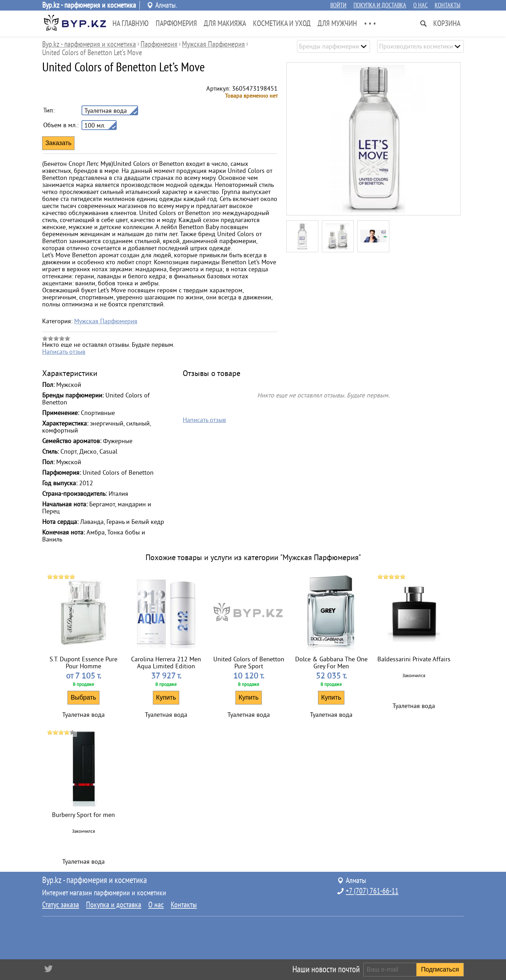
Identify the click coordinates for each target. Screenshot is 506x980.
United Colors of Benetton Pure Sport (249, 663)
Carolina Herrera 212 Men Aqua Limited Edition (166, 663)
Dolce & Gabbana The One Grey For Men (331, 663)
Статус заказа (61, 905)
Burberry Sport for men (83, 815)
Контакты (447, 5)
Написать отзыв (64, 352)
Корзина (447, 24)
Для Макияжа (225, 24)
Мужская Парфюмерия (106, 321)
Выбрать (83, 697)
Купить (166, 697)
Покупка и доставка (380, 5)
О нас (420, 5)
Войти (338, 5)
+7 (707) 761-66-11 (372, 891)
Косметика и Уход (282, 24)
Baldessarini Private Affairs (414, 659)
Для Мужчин (337, 24)
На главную (131, 24)
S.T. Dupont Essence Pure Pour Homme (83, 663)
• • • (370, 24)
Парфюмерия (176, 24)
